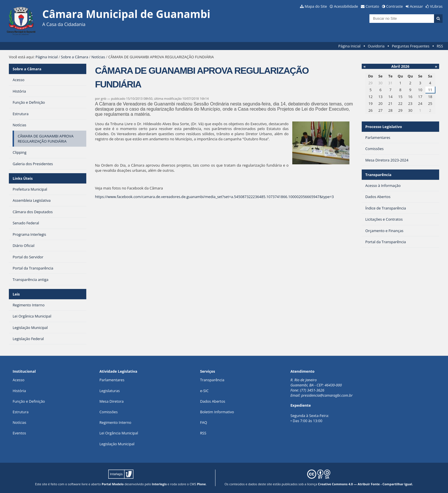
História (19, 391)
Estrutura (21, 412)
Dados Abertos (213, 401)
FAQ (204, 422)
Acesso (18, 380)
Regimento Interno (115, 422)
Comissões (109, 412)
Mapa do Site (316, 6)
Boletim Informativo (217, 412)
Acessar (417, 6)
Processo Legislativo (383, 127)
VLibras (436, 6)
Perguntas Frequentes (410, 46)
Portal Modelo (113, 484)
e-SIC (204, 391)
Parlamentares (112, 380)
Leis (16, 294)
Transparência (378, 175)
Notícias (98, 57)
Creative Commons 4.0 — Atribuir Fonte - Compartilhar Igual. (366, 484)
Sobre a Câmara (74, 57)
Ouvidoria (376, 46)
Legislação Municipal (117, 444)
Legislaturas (110, 391)
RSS (440, 46)
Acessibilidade (346, 6)
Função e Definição (29, 401)
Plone (201, 484)
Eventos (19, 433)
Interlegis (159, 484)
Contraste (395, 6)
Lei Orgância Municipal (119, 433)
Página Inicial (349, 46)
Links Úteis (23, 178)
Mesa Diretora (112, 401)
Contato (373, 6)
